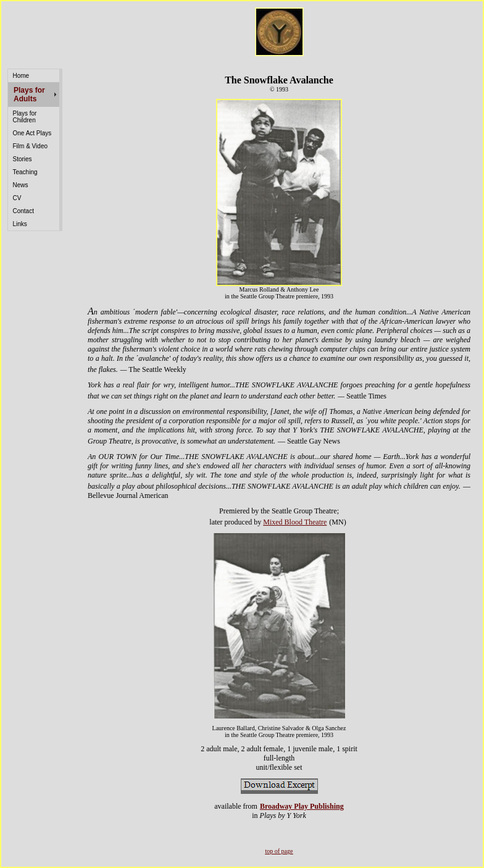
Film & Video (31, 146)
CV (17, 198)
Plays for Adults (29, 95)
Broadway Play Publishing (302, 806)
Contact (23, 211)
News (21, 185)
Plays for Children (25, 117)
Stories (23, 159)
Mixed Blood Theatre (295, 522)
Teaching (25, 172)
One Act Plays (32, 133)
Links (20, 224)
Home (21, 76)
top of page (279, 851)
